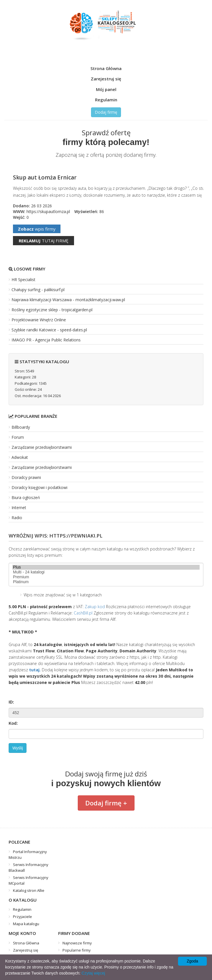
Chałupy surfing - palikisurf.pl (38, 290)
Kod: (13, 723)
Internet (19, 508)
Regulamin (106, 100)
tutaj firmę (43, 241)
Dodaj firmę (106, 112)
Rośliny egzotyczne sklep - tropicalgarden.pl (52, 310)
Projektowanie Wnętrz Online (39, 320)
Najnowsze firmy (77, 943)
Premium (106, 577)
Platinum (106, 582)
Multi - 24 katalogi (106, 572)
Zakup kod (95, 607)
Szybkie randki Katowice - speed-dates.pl (49, 330)
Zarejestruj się (106, 79)
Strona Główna (106, 68)
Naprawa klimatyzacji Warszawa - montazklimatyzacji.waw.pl (68, 300)
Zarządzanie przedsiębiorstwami (42, 447)
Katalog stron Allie (29, 890)
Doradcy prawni (26, 477)
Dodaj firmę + (106, 803)
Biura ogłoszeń (26, 497)
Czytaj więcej (93, 973)
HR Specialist (23, 280)
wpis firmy (37, 229)
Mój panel (106, 89)
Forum (18, 437)
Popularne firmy (77, 950)
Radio (17, 518)
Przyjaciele (22, 917)
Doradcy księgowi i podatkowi (39, 487)
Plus (106, 567)
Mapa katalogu (26, 924)
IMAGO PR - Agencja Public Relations (46, 340)
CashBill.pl (83, 613)
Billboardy (21, 427)
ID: (11, 702)
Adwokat (20, 457)
